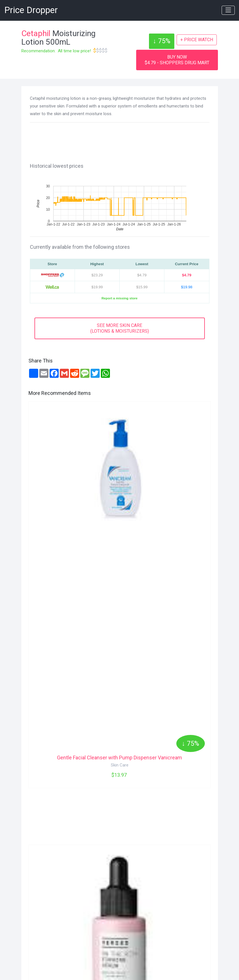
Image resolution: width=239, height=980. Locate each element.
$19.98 (187, 287)
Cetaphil (36, 33)
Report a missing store (119, 298)
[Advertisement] (122, 142)
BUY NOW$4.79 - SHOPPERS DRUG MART (177, 60)
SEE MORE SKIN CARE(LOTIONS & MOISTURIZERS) (120, 328)
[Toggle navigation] (228, 10)
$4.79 (187, 275)
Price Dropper (31, 10)
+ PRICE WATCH (197, 40)
